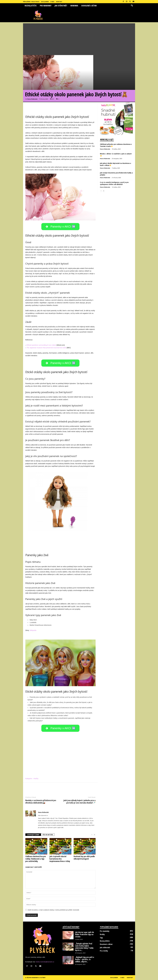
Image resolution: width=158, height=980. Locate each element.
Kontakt (59, 2)
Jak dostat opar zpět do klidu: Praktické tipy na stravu (85, 934)
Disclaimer (45, 2)
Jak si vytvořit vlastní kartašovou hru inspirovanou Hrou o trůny (60, 859)
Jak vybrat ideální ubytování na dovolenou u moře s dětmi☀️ (115, 164)
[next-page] (94, 835)
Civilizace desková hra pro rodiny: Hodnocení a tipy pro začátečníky (36, 859)
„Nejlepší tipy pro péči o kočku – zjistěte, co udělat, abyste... (85, 959)
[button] (132, 6)
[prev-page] (92, 835)
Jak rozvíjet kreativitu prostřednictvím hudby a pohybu (116, 174)
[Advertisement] (79, 39)
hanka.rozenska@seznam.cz (45, 962)
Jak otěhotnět (61, 6)
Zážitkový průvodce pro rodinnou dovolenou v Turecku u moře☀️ (116, 145)
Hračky (102, 934)
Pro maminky (46, 6)
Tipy (101, 938)
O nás (52, 2)
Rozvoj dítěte (31, 6)
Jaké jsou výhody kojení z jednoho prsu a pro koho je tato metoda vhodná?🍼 (79, 802)
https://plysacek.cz (43, 815)
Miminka (74, 6)
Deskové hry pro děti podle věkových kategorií (84, 858)
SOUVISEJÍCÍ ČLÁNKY (33, 835)
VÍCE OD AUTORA (48, 835)
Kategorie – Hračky (32, 779)
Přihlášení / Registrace (31, 2)
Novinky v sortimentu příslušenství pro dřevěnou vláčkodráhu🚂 (41, 802)
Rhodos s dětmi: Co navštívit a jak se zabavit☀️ (116, 155)
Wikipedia (33, 630)
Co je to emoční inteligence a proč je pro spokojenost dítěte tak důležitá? (114, 183)
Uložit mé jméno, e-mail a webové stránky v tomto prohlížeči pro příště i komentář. (54, 910)
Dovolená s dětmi (89, 6)
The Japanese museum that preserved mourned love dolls (46, 348)
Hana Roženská (32, 99)
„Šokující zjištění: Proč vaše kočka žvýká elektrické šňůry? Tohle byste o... (84, 947)
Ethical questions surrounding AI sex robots (41, 345)
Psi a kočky (104, 951)
